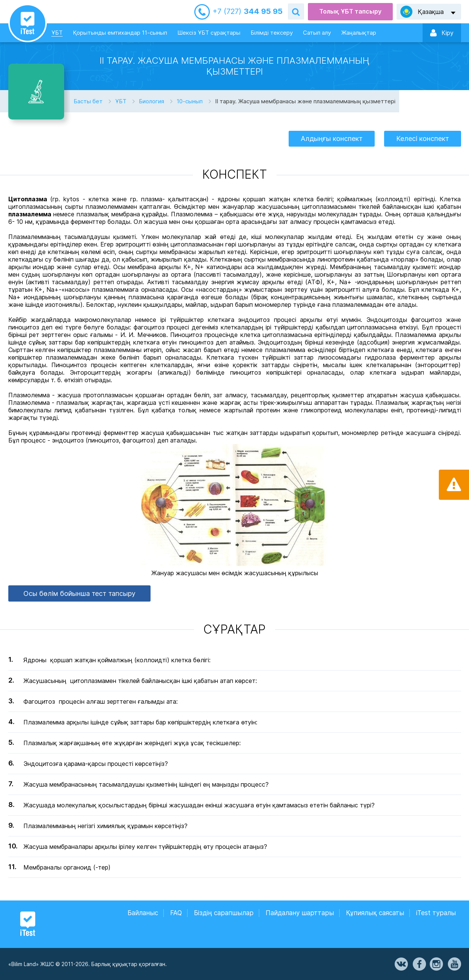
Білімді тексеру (272, 33)
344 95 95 (248, 11)
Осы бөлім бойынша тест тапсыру (79, 593)
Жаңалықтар (359, 33)
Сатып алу (317, 33)
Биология (151, 101)
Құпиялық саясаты (375, 913)
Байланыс (143, 913)
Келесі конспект (423, 139)
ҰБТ (57, 33)
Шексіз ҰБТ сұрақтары (209, 33)
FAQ (176, 913)
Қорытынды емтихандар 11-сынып (120, 33)
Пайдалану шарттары (300, 913)
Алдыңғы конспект (332, 139)
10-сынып (190, 101)
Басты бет (88, 101)
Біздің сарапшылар (224, 913)
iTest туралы (436, 913)
